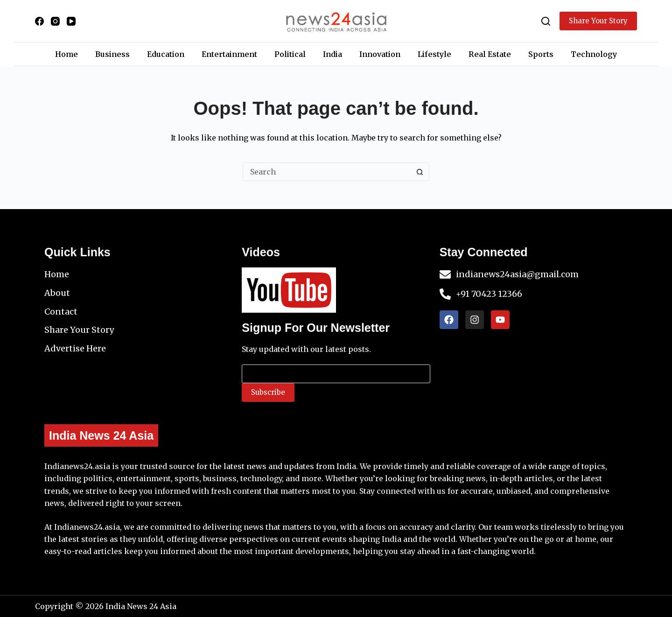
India (332, 54)
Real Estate (490, 54)
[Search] (546, 21)
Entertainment (229, 54)
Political (290, 54)
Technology (594, 54)
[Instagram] (55, 21)
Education (166, 54)
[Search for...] (327, 172)
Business (112, 54)
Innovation (380, 54)
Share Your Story (598, 21)
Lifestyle (434, 54)
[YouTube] (71, 21)
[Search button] (420, 172)
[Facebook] (39, 21)
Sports (541, 54)
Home (66, 54)
